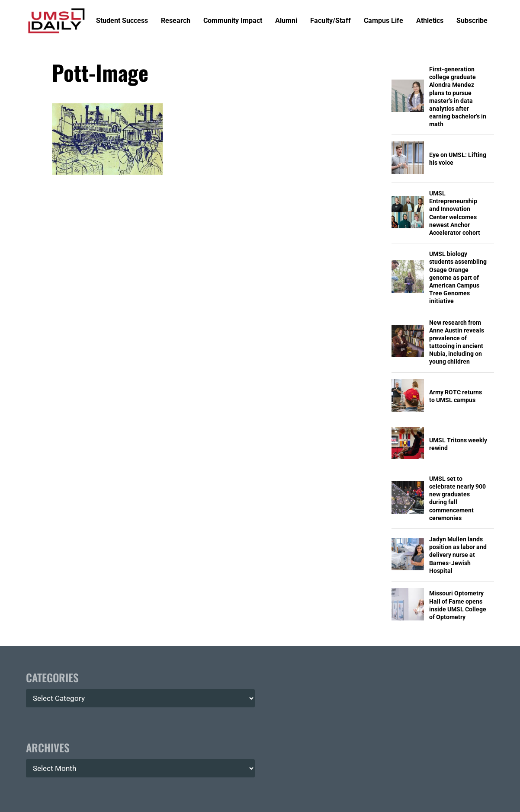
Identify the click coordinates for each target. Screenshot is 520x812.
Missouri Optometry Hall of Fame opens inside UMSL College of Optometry (458, 605)
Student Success (122, 21)
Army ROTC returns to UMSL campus (456, 396)
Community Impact (233, 21)
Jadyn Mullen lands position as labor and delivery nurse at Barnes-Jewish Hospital (458, 555)
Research (176, 21)
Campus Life (384, 21)
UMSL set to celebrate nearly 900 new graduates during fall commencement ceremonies (457, 498)
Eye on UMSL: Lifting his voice (458, 159)
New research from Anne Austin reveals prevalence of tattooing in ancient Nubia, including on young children (457, 342)
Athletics (430, 21)
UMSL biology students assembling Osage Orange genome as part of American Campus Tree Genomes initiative (458, 277)
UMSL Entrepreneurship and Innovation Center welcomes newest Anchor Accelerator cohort (455, 213)
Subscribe (472, 21)
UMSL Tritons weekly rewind (458, 444)
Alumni (286, 21)
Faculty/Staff (331, 21)
